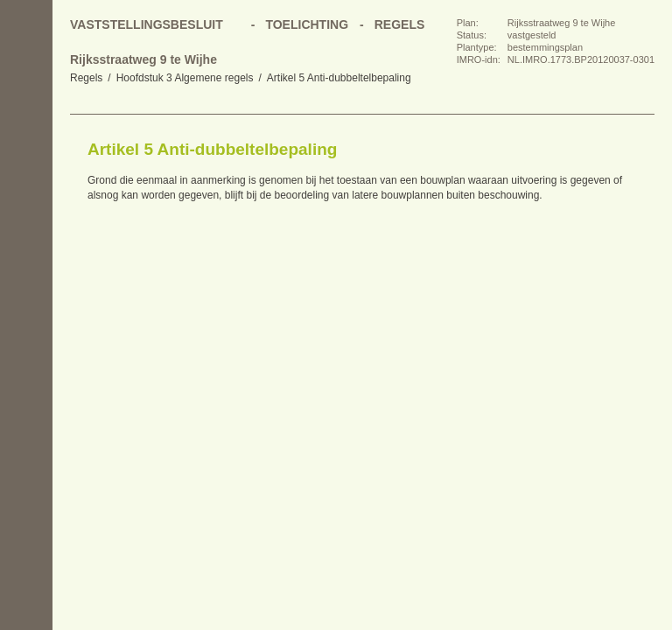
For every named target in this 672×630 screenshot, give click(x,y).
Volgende (26, 219)
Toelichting (307, 24)
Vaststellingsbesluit (147, 24)
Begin (26, 149)
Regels (86, 78)
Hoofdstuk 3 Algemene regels (185, 78)
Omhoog (26, 254)
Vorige (26, 184)
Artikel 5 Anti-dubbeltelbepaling (339, 78)
